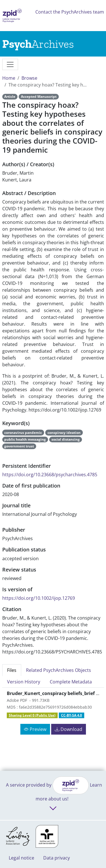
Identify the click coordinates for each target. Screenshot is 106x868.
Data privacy (57, 858)
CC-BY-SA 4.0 (72, 715)
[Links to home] (38, 44)
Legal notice (21, 858)
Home (9, 78)
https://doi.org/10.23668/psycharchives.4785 (50, 475)
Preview (35, 729)
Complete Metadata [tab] (71, 682)
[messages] (10, 64)
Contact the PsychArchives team (70, 12)
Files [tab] (12, 670)
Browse (29, 78)
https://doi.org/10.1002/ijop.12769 (39, 598)
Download (69, 729)
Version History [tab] (24, 682)
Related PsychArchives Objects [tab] (59, 670)
